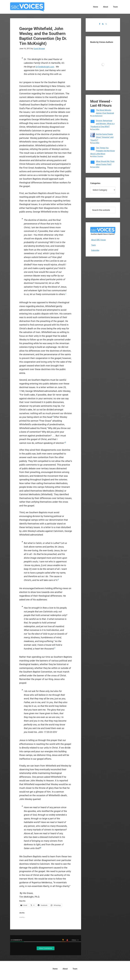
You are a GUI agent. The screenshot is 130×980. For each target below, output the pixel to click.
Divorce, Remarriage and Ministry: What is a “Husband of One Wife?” (102, 124)
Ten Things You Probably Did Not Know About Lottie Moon (103, 151)
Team (93, 245)
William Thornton (98, 156)
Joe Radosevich (97, 116)
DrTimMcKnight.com (46, 67)
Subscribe (95, 250)
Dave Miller (96, 129)
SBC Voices (27, 7)
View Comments (46, 948)
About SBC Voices (98, 240)
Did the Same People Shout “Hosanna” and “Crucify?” (102, 137)
